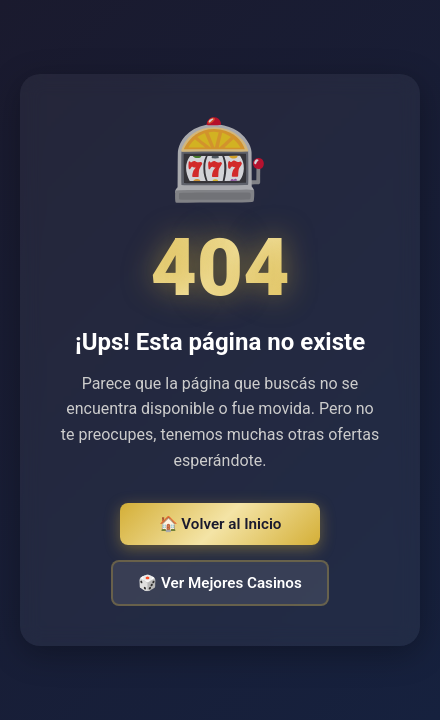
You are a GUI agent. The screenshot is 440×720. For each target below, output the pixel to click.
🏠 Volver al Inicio (220, 524)
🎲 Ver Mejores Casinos (219, 583)
